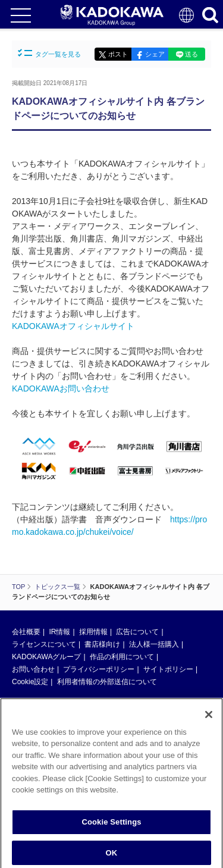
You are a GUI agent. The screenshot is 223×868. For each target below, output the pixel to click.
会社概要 (26, 632)
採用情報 (93, 632)
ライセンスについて (44, 644)
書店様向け (102, 644)
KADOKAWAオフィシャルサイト (73, 326)
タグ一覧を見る (49, 53)
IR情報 (59, 632)
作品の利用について (122, 657)
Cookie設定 (30, 682)
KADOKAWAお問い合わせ (61, 388)
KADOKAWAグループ (46, 657)
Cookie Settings (111, 830)
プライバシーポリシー (99, 669)
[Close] (209, 722)
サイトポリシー (168, 669)
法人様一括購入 (154, 644)
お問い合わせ (33, 669)
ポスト (118, 54)
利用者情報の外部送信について (107, 682)
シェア (155, 54)
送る (191, 54)
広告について (137, 632)
